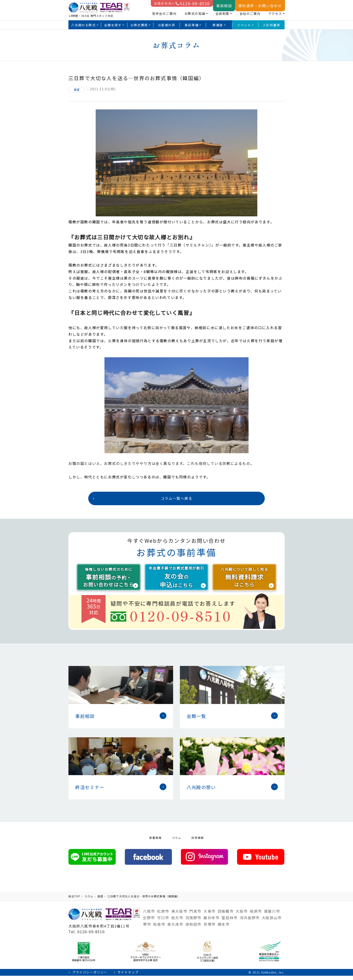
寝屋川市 (272, 915)
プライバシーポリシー (90, 977)
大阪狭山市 (272, 922)
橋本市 (224, 928)
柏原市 (256, 915)
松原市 (163, 915)
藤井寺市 (211, 922)
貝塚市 (209, 928)
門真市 (195, 915)
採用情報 (197, 842)
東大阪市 (179, 915)
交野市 (149, 922)
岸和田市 (193, 928)
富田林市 (229, 922)
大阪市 (242, 915)
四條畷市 (226, 915)
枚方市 (177, 922)
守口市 (163, 922)
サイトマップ (128, 977)
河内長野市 (250, 922)
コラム (177, 842)
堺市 (147, 928)
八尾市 (149, 915)
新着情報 (155, 842)
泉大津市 (175, 928)
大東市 (209, 915)
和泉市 (159, 928)
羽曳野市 (193, 922)
